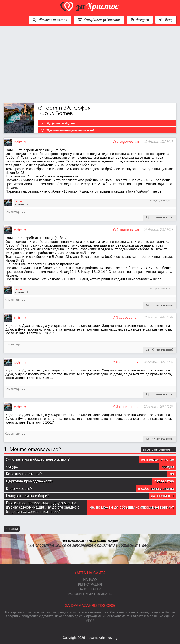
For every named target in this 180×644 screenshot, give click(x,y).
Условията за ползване (90, 594)
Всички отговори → (159, 450)
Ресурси (140, 20)
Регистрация (90, 584)
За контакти (90, 589)
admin (20, 142)
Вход (166, 20)
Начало (90, 580)
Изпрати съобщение (61, 123)
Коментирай (162, 217)
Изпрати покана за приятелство (71, 130)
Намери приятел (50, 20)
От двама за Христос (99, 20)
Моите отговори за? (35, 449)
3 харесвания (127, 318)
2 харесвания (128, 142)
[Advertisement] (90, 63)
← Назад (12, 529)
